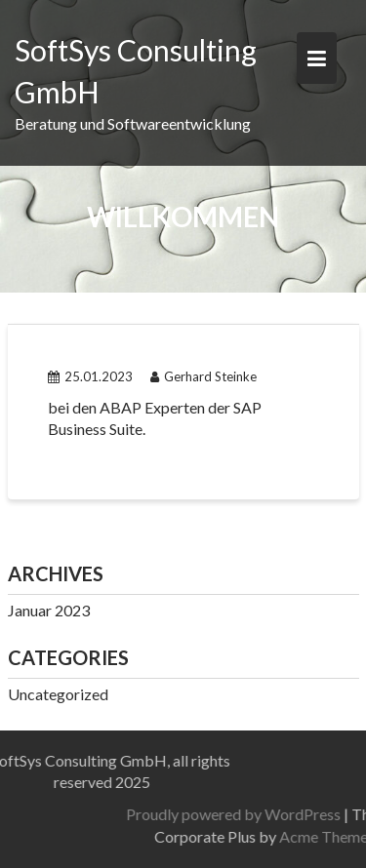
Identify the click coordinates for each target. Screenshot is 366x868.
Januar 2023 (49, 610)
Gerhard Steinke (203, 376)
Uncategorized (58, 694)
